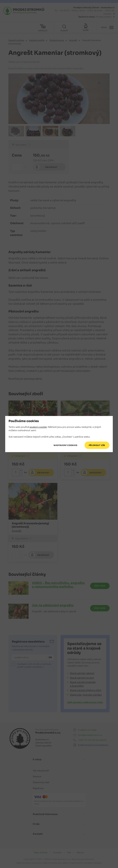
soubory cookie (38, 427)
